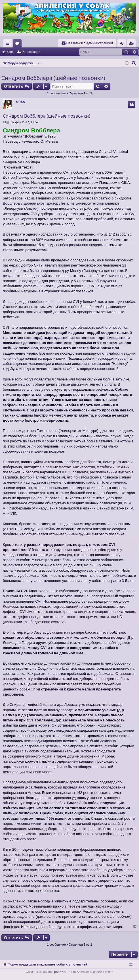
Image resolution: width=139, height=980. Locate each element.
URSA (21, 102)
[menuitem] (87, 43)
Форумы (18, 44)
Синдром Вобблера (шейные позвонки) (53, 78)
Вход (10, 52)
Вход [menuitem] (123, 44)
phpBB (59, 972)
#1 (5, 122)
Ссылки (9, 44)
